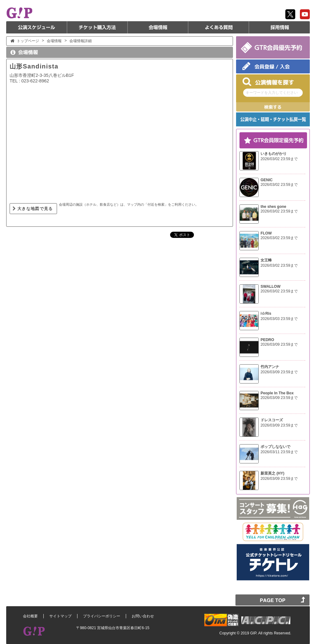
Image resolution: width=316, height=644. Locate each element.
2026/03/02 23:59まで (279, 159)
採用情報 (279, 27)
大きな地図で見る (35, 209)
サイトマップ (60, 616)
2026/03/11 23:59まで (279, 452)
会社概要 (30, 616)
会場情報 (158, 27)
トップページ (28, 41)
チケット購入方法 (97, 27)
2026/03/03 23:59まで (279, 319)
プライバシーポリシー (102, 616)
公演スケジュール (37, 27)
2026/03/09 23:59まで (279, 344)
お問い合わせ (143, 616)
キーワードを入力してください (272, 93)
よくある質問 (219, 27)
